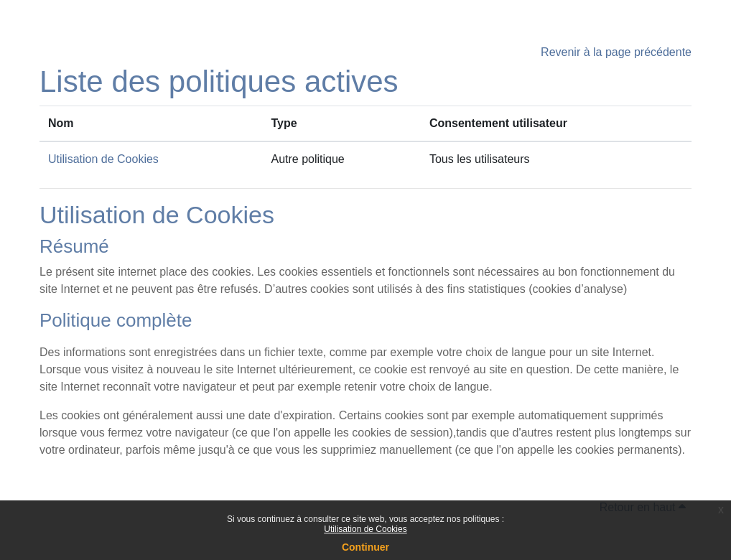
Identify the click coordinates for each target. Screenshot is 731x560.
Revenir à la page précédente (616, 52)
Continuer (365, 547)
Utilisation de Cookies (365, 529)
